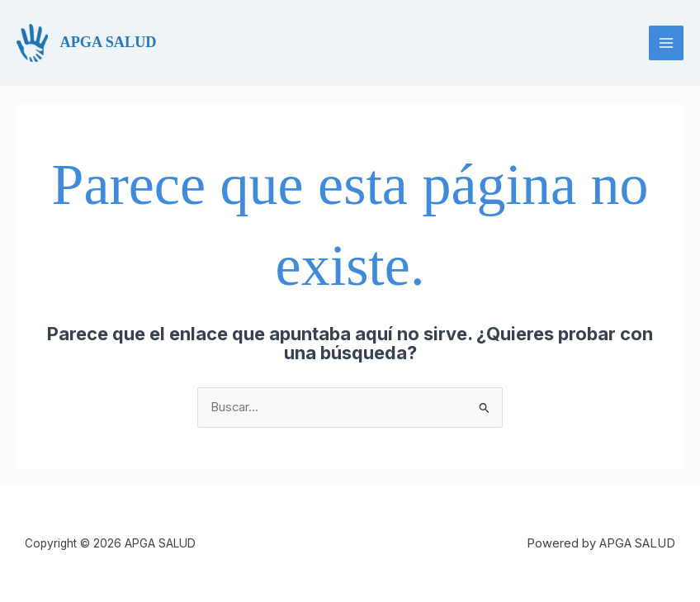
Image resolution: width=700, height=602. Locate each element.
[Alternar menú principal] (666, 43)
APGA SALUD (109, 42)
